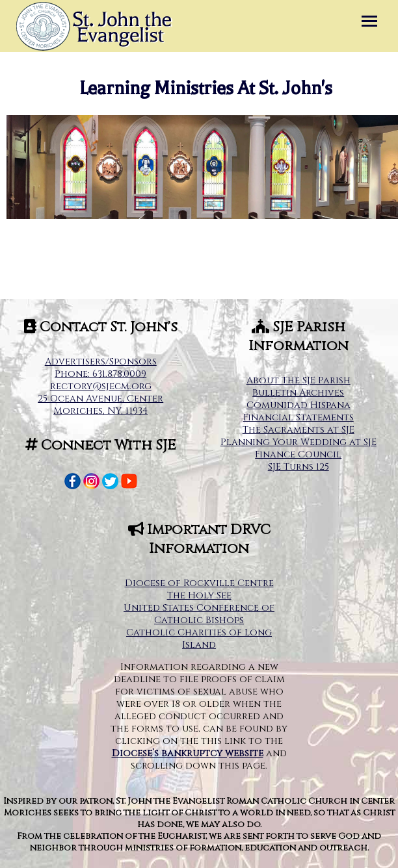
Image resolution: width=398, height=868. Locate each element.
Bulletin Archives (298, 393)
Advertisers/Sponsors (101, 362)
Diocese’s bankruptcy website (188, 753)
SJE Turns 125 (298, 467)
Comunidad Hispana (298, 405)
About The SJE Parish (298, 380)
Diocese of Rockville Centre (199, 583)
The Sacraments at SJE (298, 430)
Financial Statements (298, 417)
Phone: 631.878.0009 (100, 374)
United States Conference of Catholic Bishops (199, 614)
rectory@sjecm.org (101, 386)
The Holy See (199, 595)
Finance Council (298, 454)
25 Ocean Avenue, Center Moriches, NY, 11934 (100, 405)
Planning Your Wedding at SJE (298, 442)
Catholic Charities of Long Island (199, 639)
